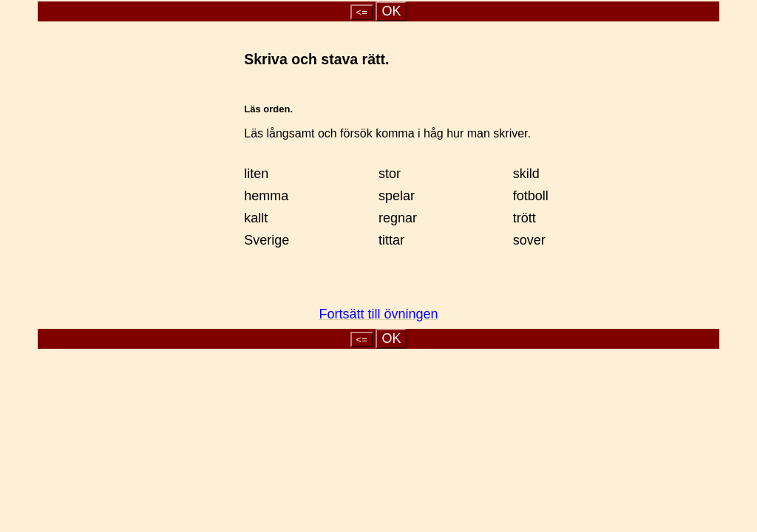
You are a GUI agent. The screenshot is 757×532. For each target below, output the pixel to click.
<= (362, 12)
